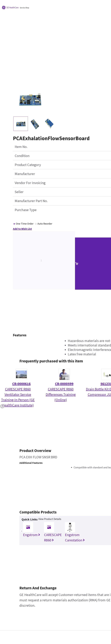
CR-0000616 (21, 384)
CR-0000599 (64, 384)
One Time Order (25, 224)
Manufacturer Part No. (31, 201)
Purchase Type (26, 210)
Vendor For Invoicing (30, 183)
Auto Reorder (45, 224)
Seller (19, 192)
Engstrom (32, 535)
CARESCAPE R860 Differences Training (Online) (61, 394)
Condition (22, 156)
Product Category (28, 165)
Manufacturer (25, 174)
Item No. (21, 147)
